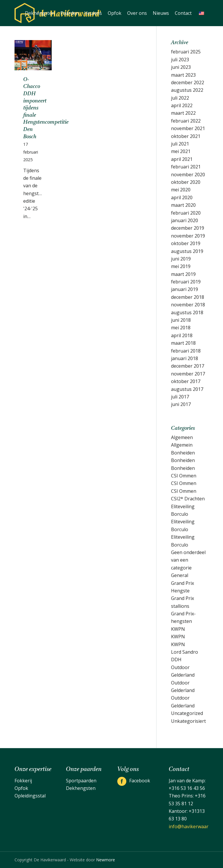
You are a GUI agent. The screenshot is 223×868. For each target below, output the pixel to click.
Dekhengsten (81, 788)
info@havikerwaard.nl (192, 826)
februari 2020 (186, 213)
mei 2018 (181, 328)
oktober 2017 (186, 381)
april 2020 (182, 197)
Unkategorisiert (188, 721)
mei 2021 (181, 151)
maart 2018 (183, 343)
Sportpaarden (81, 781)
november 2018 (188, 305)
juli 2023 (180, 60)
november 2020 (188, 175)
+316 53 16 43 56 (187, 788)
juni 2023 (181, 67)
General (180, 575)
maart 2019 (183, 274)
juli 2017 (180, 397)
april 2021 (182, 159)
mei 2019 (181, 266)
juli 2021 (180, 144)
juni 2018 (181, 320)
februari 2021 (186, 167)
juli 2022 (180, 98)
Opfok (21, 788)
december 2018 (188, 297)
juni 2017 (181, 404)
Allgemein (182, 445)
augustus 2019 (187, 251)
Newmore (106, 860)
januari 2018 (185, 358)
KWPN (178, 629)
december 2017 (188, 366)
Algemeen (182, 437)
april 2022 (182, 105)
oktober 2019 (186, 243)
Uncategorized (187, 713)
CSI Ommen (184, 476)
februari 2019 (186, 282)
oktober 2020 (186, 182)
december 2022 (188, 82)
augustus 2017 (187, 389)
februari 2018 (186, 351)
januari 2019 (185, 289)
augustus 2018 (187, 312)
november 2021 (188, 128)
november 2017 (188, 374)
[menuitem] (40, 13)
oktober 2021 (186, 136)
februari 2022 (186, 121)
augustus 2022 (187, 90)
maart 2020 (183, 205)
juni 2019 (181, 259)
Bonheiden (183, 453)
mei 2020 (181, 190)
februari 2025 (186, 52)
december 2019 (188, 228)
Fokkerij (23, 781)
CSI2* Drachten (188, 499)
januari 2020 (185, 220)
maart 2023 (183, 75)
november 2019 (188, 236)
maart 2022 (183, 113)
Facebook (140, 781)
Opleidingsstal (30, 796)
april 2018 (182, 335)
